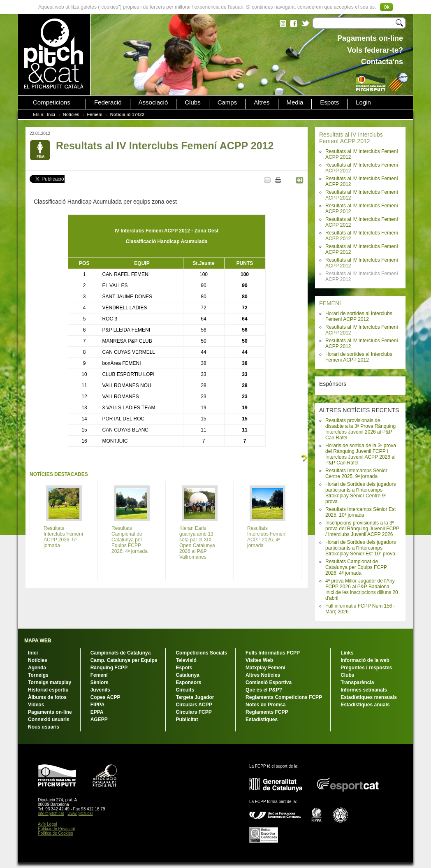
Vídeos (36, 705)
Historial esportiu (48, 690)
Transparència (357, 682)
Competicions (52, 102)
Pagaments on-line (50, 712)
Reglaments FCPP (267, 712)
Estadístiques (262, 719)
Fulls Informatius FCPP (273, 653)
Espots (329, 102)
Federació (108, 102)
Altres (262, 102)
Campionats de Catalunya (121, 653)
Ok (386, 7)
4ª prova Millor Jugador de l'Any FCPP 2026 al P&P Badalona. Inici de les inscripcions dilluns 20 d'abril (362, 589)
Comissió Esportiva (269, 682)
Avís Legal (48, 824)
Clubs (192, 102)
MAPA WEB (38, 641)
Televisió (186, 660)
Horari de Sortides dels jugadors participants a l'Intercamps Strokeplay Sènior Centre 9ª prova (360, 493)
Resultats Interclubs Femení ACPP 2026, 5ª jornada (63, 537)
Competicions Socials (201, 653)
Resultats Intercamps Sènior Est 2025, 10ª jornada (360, 512)
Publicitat (187, 719)
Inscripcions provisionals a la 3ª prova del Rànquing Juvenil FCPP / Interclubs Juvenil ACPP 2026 (362, 529)
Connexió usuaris (49, 719)
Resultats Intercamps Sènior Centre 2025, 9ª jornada (356, 473)
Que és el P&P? (264, 690)
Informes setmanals (364, 690)
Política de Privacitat (57, 829)
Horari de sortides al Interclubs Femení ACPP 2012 (359, 316)
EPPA (97, 712)
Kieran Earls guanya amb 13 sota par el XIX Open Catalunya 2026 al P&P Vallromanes (197, 543)
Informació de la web (365, 660)
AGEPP (99, 719)
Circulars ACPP (194, 705)
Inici (51, 114)
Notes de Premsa (265, 705)
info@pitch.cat (51, 813)
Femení (95, 114)
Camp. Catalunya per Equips (124, 660)
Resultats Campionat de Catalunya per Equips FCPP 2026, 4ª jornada (356, 567)
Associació (153, 102)
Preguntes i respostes (366, 668)
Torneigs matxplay (50, 682)
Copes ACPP (105, 697)
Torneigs (38, 675)
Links (347, 653)
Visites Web (259, 660)
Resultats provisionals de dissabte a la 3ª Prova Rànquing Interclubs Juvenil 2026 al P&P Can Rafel (360, 429)
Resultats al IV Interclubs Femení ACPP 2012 (351, 138)
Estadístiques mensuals (369, 697)
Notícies (71, 114)
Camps (227, 102)
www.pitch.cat (80, 813)
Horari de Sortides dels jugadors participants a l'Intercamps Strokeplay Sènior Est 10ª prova (360, 548)
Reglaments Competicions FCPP (284, 697)
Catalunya (187, 675)
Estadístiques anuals (365, 705)
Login (363, 102)
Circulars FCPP (193, 712)
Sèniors (100, 682)
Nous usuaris (44, 727)
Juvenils (100, 690)
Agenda (37, 668)
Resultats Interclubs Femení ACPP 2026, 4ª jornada (267, 537)
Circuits (185, 690)
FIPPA (97, 705)
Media (295, 102)
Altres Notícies (263, 675)
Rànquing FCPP (109, 668)
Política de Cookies (56, 833)
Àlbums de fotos (47, 697)
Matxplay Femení (265, 668)
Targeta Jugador (195, 697)
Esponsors (188, 682)
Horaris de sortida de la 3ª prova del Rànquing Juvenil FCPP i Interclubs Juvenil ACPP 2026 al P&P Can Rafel (361, 454)
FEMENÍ (330, 303)
